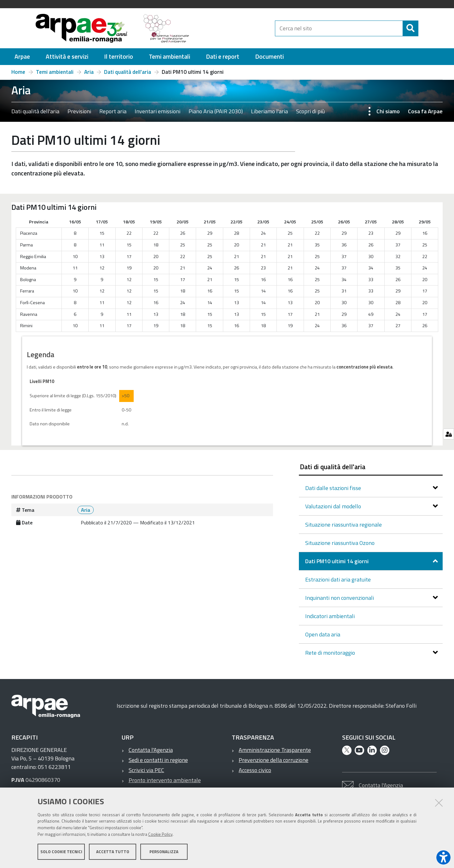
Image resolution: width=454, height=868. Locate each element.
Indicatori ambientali (330, 616)
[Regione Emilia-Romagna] (235, 28)
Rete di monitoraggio (331, 653)
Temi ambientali (55, 72)
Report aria (113, 111)
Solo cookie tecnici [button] (61, 852)
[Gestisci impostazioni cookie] (448, 434)
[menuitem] (22, 57)
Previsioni (79, 111)
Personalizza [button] (164, 852)
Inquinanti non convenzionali (340, 598)
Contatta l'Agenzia (151, 750)
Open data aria (323, 634)
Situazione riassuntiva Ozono (340, 543)
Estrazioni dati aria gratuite (338, 579)
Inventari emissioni (157, 111)
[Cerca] (424, 28)
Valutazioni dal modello (334, 506)
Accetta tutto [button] (113, 852)
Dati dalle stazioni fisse (334, 488)
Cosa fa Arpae (425, 111)
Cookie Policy (160, 834)
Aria (89, 72)
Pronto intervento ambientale (165, 780)
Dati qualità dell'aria (128, 72)
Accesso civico (255, 770)
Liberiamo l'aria (269, 111)
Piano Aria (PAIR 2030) (216, 111)
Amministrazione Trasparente (275, 750)
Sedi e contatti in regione (158, 760)
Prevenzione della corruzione (274, 760)
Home (18, 72)
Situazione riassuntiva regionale (343, 525)
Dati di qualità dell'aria (333, 467)
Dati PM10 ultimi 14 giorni (338, 561)
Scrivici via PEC (146, 770)
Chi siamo (388, 111)
